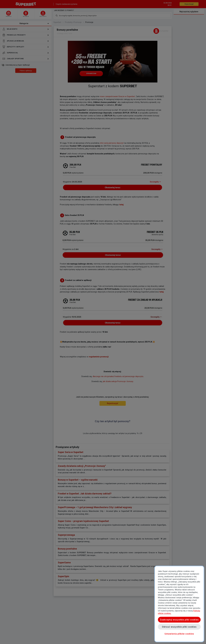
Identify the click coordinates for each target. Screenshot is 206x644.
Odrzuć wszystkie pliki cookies (179, 627)
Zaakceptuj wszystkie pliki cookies (179, 620)
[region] (179, 604)
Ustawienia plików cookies (179, 634)
